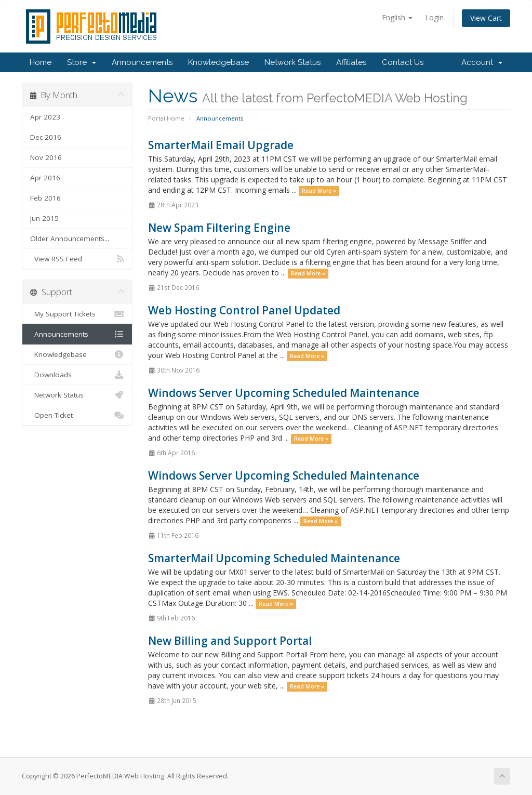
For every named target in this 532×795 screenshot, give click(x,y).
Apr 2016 (45, 178)
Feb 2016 (45, 198)
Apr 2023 (45, 117)
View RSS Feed (77, 259)
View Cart (486, 18)
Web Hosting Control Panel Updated (244, 310)
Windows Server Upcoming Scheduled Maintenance (284, 393)
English (397, 17)
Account (482, 62)
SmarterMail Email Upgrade (221, 145)
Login (434, 17)
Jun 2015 (44, 218)
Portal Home (166, 118)
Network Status (292, 62)
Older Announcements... (70, 239)
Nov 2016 (46, 157)
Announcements (142, 62)
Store (82, 62)
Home (41, 62)
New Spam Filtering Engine (219, 228)
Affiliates (351, 62)
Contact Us (403, 62)
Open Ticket (77, 415)
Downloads (77, 375)
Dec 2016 (46, 137)
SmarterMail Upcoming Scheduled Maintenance (274, 558)
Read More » (319, 191)
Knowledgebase (218, 62)
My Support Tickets (77, 314)
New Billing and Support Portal (230, 641)
